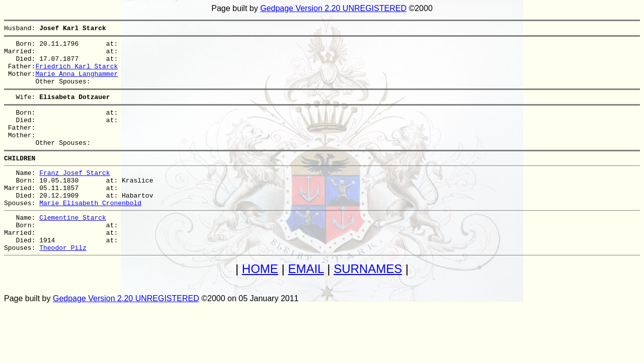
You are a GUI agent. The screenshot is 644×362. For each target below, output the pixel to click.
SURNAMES (368, 305)
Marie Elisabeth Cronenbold (90, 231)
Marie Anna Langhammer (76, 82)
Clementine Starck (73, 247)
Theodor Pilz (63, 284)
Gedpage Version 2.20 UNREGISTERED (333, 8)
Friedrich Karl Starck (76, 73)
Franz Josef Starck (74, 195)
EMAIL (306, 305)
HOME (260, 305)
